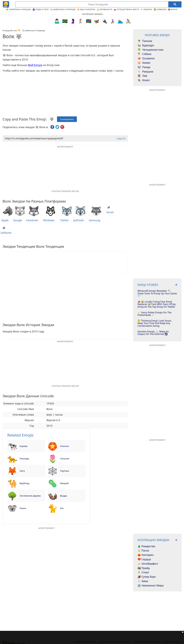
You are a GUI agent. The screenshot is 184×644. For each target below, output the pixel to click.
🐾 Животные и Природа (63, 9)
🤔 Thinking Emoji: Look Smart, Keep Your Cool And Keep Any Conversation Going (155, 323)
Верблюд (24, 483)
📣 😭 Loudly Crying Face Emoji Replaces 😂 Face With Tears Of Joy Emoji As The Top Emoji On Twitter (157, 304)
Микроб (64, 483)
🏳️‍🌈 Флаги (173, 9)
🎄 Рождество (146, 546)
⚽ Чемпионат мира (151, 586)
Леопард (24, 458)
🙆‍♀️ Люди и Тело (41, 9)
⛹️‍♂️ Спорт (143, 572)
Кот (62, 508)
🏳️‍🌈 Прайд (144, 568)
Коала (23, 508)
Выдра (64, 496)
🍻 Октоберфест (148, 564)
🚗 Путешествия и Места (126, 9)
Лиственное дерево (30, 496)
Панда (144, 67)
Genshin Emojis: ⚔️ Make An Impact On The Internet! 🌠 (153, 333)
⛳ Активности (104, 9)
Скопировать (67, 119)
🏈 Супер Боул (147, 577)
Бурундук (146, 45)
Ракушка (145, 72)
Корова (24, 446)
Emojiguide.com (10, 30)
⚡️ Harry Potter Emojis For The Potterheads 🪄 (154, 314)
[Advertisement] (92, 637)
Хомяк (144, 63)
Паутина (65, 471)
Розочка (64, 446)
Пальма (145, 41)
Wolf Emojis (35, 65)
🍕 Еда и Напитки (86, 9)
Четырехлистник (150, 50)
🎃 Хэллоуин (146, 555)
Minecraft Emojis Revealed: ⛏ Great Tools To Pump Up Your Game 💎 (157, 294)
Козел (144, 80)
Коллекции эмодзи (92, 14)
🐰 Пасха (143, 551)
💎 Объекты (146, 9)
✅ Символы (160, 9)
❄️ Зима (143, 581)
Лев (142, 76)
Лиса (22, 471)
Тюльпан (65, 458)
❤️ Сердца (144, 559)
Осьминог (146, 58)
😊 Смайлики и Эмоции (18, 9)
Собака (144, 54)
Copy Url (121, 138)
